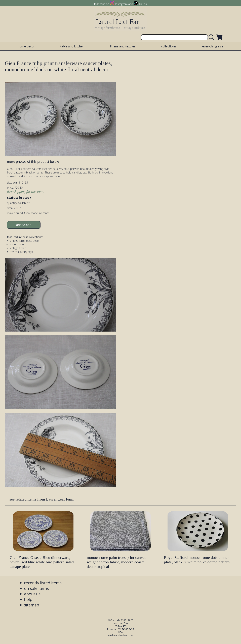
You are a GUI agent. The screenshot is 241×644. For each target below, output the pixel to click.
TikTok (143, 4)
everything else (213, 46)
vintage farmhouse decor (25, 241)
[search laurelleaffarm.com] (212, 37)
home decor (26, 46)
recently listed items (43, 583)
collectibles (169, 46)
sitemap (32, 605)
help (28, 599)
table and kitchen (72, 46)
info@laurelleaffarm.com (120, 635)
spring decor (17, 244)
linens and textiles (123, 46)
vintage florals (18, 248)
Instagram (121, 4)
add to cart (24, 225)
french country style (22, 252)
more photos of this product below (33, 162)
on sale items (36, 588)
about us (32, 594)
